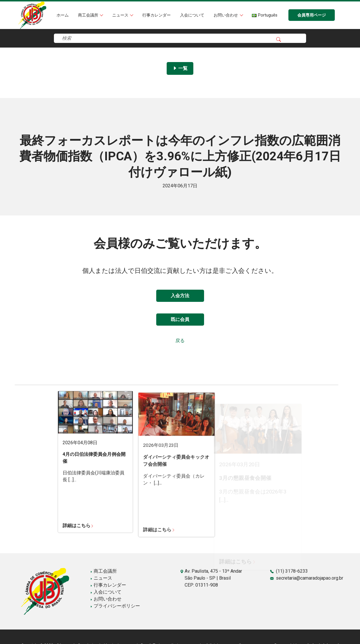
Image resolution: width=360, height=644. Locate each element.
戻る (180, 341)
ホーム (63, 15)
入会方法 (180, 296)
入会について (192, 15)
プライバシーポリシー (115, 606)
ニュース (121, 15)
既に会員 (180, 319)
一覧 (180, 68)
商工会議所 (89, 15)
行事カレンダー (157, 15)
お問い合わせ (226, 15)
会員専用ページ (312, 15)
